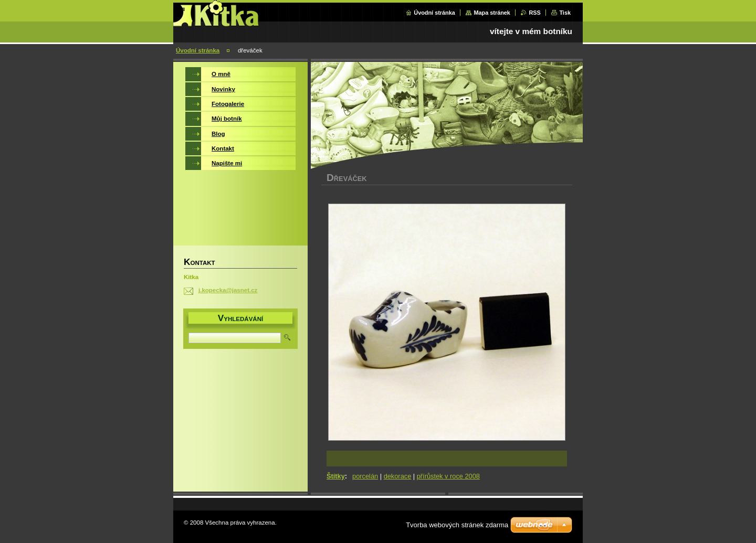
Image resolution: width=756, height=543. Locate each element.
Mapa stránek (492, 13)
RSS (534, 13)
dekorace (398, 476)
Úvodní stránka (434, 13)
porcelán (365, 476)
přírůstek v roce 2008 (448, 476)
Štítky (336, 476)
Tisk (565, 13)
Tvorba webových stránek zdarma (457, 525)
